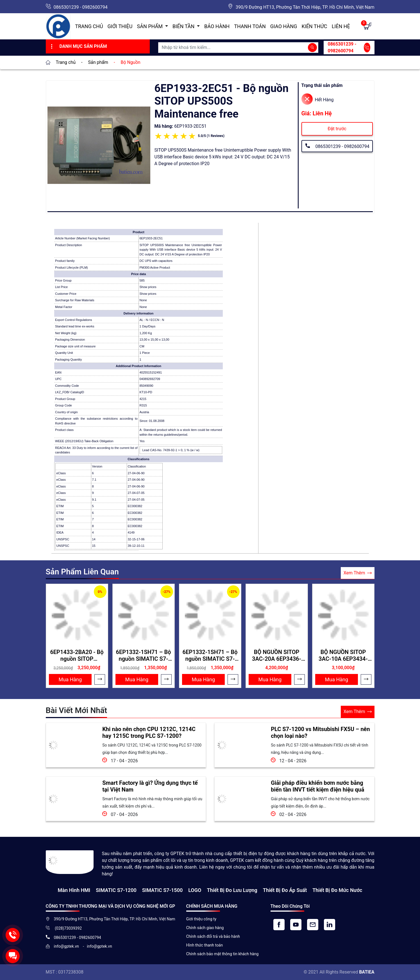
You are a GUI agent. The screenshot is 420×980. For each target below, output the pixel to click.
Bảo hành (217, 26)
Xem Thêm (358, 573)
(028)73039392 (68, 928)
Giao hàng (284, 26)
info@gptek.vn (67, 946)
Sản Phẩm (151, 26)
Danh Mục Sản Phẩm (78, 46)
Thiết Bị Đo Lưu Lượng (232, 890)
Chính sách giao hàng (205, 928)
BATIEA (367, 972)
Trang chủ (89, 26)
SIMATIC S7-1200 (116, 890)
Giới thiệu (120, 26)
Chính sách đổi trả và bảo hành (213, 936)
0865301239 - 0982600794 (81, 7)
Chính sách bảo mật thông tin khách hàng (223, 954)
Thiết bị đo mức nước (337, 890)
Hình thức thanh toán (205, 945)
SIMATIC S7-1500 (162, 890)
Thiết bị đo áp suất (285, 890)
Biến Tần (184, 26)
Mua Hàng (70, 679)
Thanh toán (250, 26)
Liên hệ (341, 26)
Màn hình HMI (74, 890)
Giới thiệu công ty (201, 919)
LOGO (195, 890)
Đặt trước (337, 129)
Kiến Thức (314, 26)
